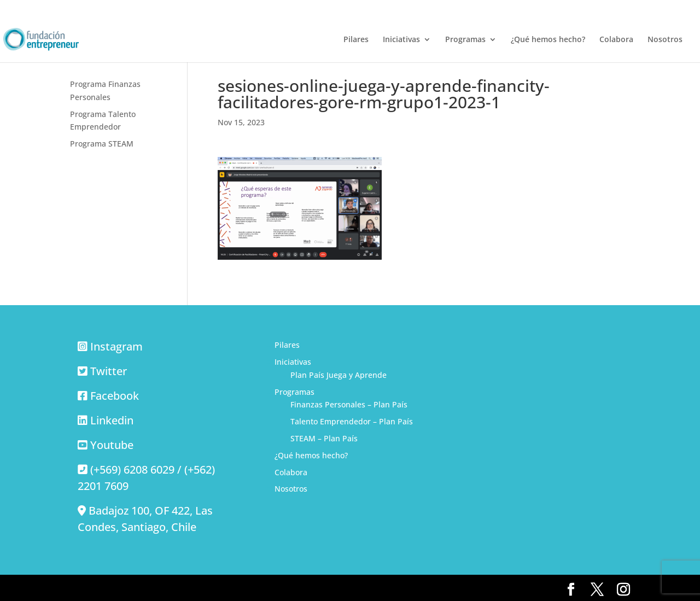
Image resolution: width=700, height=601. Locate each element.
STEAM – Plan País (324, 438)
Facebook (115, 396)
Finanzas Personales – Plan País (349, 404)
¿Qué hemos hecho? (548, 40)
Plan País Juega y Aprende (339, 375)
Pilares (356, 40)
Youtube (112, 445)
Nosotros (665, 40)
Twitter (109, 371)
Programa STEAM (102, 144)
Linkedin (112, 420)
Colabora (616, 40)
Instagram (116, 346)
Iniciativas (401, 40)
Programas (465, 40)
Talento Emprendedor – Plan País (352, 421)
